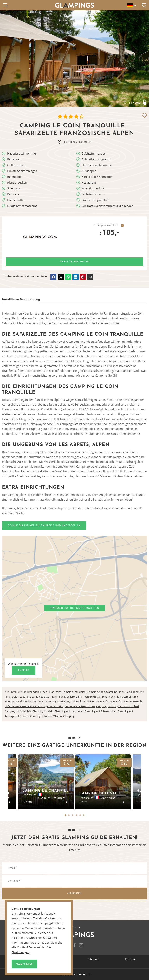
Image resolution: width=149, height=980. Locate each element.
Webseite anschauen (75, 262)
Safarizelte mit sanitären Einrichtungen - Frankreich (34, 706)
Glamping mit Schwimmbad (100, 711)
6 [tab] (84, 815)
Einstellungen (21, 952)
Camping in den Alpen (110, 697)
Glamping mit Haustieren (69, 711)
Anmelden (74, 893)
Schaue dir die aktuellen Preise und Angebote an (44, 526)
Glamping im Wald (43, 711)
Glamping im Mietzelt (57, 701)
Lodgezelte (77, 701)
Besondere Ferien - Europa (80, 706)
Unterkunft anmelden (72, 974)
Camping (101, 706)
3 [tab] (73, 815)
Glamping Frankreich (118, 692)
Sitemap (93, 959)
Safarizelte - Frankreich (129, 701)
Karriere (130, 959)
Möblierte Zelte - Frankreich (80, 697)
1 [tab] (65, 815)
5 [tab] (80, 815)
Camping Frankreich (74, 692)
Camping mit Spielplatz (18, 711)
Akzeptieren (24, 964)
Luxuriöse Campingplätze (33, 716)
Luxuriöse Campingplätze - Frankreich (41, 697)
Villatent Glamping (64, 716)
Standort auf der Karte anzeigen (74, 608)
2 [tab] (69, 815)
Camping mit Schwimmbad (123, 706)
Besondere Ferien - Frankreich (44, 692)
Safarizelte (109, 701)
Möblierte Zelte (93, 701)
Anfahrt (23, 670)
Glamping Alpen (96, 692)
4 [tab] (76, 815)
